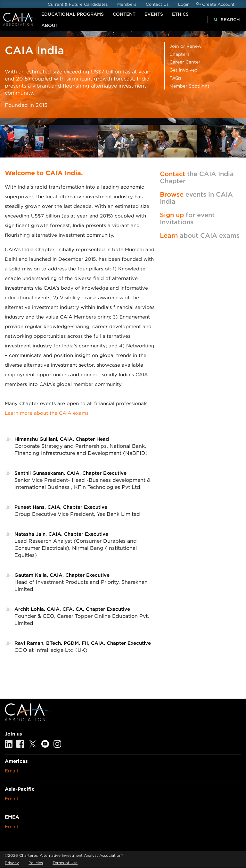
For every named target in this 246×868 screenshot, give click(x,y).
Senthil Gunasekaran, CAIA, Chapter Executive (70, 473)
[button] (238, 141)
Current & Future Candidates (78, 4)
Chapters (180, 54)
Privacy (12, 863)
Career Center (185, 62)
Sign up (172, 215)
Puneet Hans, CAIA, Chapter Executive (61, 507)
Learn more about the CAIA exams (47, 413)
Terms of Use (65, 863)
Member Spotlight (189, 86)
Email (11, 771)
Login (184, 4)
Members (127, 4)
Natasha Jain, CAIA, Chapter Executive (61, 534)
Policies (36, 863)
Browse (172, 194)
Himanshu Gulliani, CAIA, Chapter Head (62, 439)
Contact (172, 174)
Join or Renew (185, 46)
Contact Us (157, 4)
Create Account (218, 4)
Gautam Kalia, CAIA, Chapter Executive (62, 575)
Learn (169, 235)
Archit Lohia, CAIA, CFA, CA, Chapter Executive (72, 609)
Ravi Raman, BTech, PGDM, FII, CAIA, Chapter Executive (83, 643)
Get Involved (184, 70)
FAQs (175, 78)
